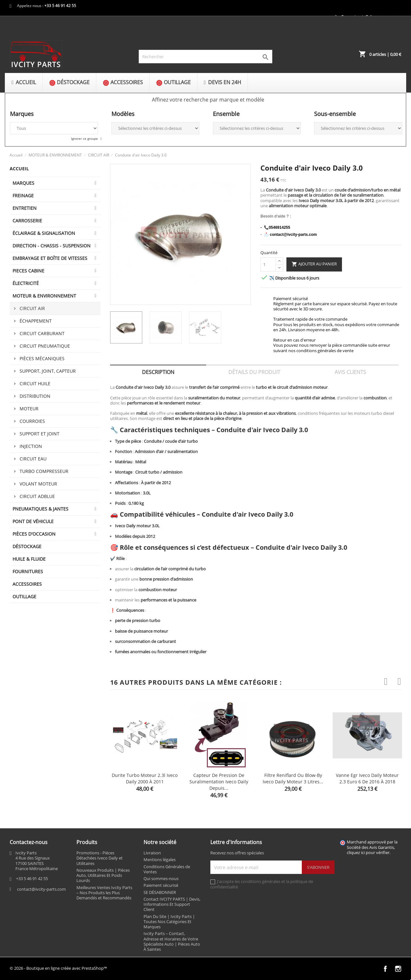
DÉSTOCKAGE (27, 546)
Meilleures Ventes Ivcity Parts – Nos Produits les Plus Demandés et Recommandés (104, 893)
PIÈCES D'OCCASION (34, 534)
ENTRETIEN (25, 208)
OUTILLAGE (24, 597)
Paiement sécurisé (161, 885)
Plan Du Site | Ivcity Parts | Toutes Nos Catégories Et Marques (169, 922)
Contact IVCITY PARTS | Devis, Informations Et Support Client (172, 904)
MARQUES (23, 183)
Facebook (385, 969)
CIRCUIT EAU (33, 459)
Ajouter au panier (314, 264)
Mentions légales (160, 860)
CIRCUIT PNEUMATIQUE (45, 346)
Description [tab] (158, 372)
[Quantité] (268, 264)
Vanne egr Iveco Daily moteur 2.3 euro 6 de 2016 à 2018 (367, 778)
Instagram (398, 969)
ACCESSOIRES (27, 584)
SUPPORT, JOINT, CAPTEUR (48, 371)
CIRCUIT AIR (32, 308)
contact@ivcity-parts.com (41, 889)
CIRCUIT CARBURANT (42, 333)
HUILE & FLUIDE (29, 559)
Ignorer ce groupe (85, 138)
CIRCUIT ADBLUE (37, 496)
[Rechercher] (206, 57)
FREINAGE (23, 196)
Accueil (19, 169)
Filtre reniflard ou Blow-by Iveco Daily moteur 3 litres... (293, 778)
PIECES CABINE (28, 271)
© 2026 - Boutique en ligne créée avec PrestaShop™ (58, 968)
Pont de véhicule (33, 521)
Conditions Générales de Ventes (167, 869)
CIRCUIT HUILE (35, 383)
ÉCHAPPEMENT (36, 321)
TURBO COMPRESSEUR (44, 471)
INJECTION (31, 446)
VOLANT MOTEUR (38, 484)
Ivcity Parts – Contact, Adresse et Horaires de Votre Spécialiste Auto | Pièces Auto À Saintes (172, 941)
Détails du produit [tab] (254, 372)
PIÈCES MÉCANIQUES (42, 358)
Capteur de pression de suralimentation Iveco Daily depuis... (219, 782)
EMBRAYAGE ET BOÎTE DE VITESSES (50, 258)
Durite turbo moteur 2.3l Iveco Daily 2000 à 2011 (145, 778)
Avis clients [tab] (350, 372)
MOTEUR (29, 409)
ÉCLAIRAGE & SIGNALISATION (44, 233)
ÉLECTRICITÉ (26, 283)
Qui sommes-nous (161, 878)
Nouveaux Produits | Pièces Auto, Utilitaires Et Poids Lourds (103, 875)
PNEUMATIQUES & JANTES (40, 509)
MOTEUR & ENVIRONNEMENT (44, 296)
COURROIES (32, 421)
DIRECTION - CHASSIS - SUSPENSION (52, 246)
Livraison (152, 853)
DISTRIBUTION (35, 396)
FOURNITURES (28, 571)
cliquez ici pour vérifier (368, 853)
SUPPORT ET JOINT (39, 434)
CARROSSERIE (27, 221)
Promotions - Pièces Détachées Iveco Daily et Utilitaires (100, 858)
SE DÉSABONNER (160, 892)
